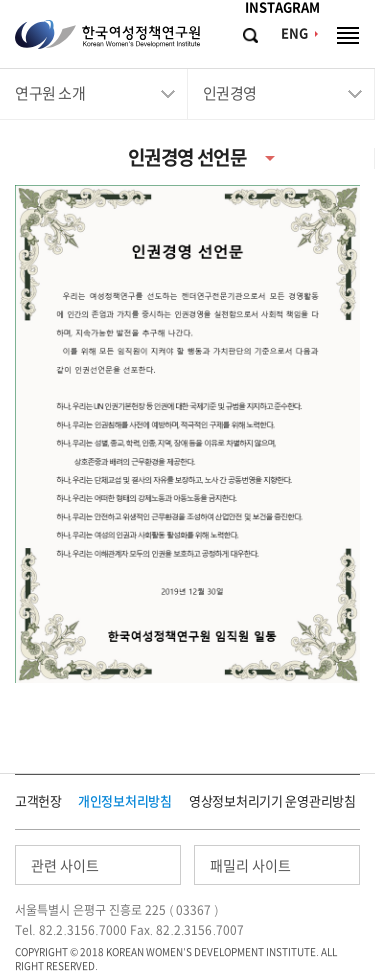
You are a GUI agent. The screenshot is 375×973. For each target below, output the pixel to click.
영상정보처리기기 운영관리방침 (272, 801)
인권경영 (230, 93)
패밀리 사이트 (250, 866)
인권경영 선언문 (187, 157)
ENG (294, 33)
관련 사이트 (65, 866)
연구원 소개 (50, 93)
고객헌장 (38, 801)
